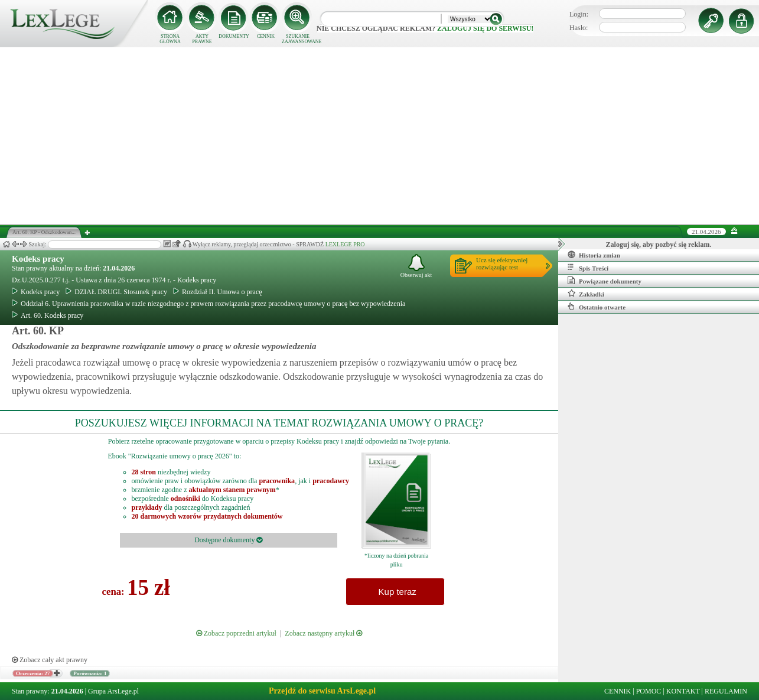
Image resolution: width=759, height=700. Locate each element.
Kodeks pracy (38, 259)
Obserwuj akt (416, 266)
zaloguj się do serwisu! (485, 28)
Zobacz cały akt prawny (50, 660)
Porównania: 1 (90, 673)
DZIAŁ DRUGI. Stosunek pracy (116, 292)
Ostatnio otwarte (597, 307)
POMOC (649, 691)
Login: (579, 14)
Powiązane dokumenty (605, 281)
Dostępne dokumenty (228, 540)
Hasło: (579, 28)
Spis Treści (588, 268)
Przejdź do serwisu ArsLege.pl (322, 691)
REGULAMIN (726, 691)
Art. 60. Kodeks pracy (48, 315)
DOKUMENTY (234, 36)
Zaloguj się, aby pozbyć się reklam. (659, 245)
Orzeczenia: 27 (33, 673)
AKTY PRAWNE (202, 39)
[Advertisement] (380, 136)
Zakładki (586, 294)
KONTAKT (683, 691)
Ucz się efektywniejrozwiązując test (502, 263)
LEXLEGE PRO (345, 244)
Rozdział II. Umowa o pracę (218, 292)
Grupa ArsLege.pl (113, 691)
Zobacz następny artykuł (323, 633)
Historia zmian (594, 255)
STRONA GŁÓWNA (170, 39)
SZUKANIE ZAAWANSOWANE (298, 39)
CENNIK (266, 36)
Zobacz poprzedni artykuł (236, 633)
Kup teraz (395, 592)
